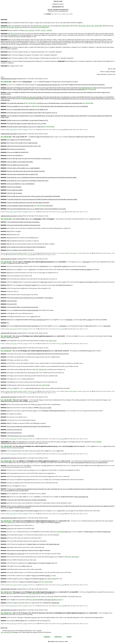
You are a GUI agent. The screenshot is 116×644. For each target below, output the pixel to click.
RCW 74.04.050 (30, 30)
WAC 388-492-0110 (6, 521)
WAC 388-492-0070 (6, 351)
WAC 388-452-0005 (47, 582)
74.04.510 (84, 253)
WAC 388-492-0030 (84, 88)
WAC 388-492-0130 (6, 613)
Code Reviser (58, 637)
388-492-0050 (90, 26)
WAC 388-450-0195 (41, 369)
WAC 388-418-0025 (74, 557)
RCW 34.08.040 (97, 442)
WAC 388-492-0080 (28, 99)
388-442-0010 (58, 600)
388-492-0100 (18, 27)
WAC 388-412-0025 (51, 341)
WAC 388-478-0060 (44, 385)
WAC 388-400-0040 (90, 89)
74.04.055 (20, 253)
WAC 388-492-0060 (6, 336)
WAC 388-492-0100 (6, 461)
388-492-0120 (35, 27)
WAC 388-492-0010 (45, 26)
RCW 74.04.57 (13, 130)
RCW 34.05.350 (15, 34)
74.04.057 (43, 30)
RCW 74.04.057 (73, 253)
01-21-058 (62, 130)
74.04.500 (25, 130)
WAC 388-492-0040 (88, 103)
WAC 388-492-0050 (6, 262)
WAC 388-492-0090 (6, 446)
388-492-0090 (10, 27)
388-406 (54, 579)
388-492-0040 (82, 26)
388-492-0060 (98, 26)
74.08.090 (49, 30)
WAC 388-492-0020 (64, 26)
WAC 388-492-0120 (6, 592)
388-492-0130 (45, 27)
